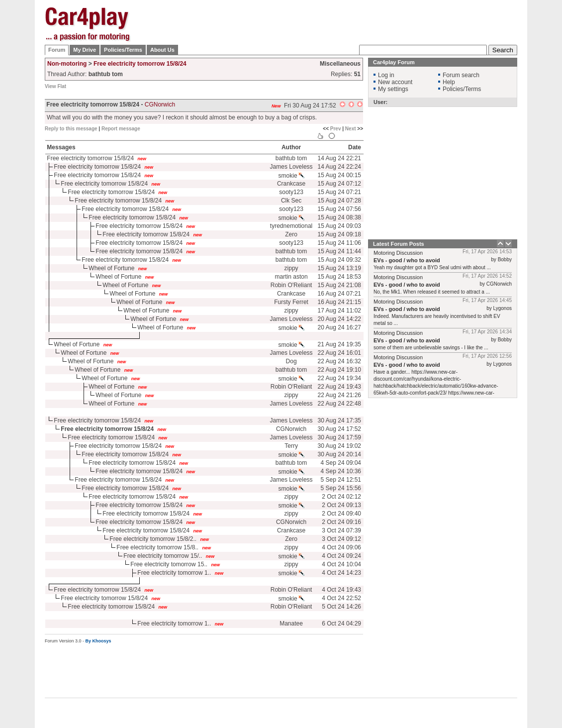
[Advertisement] (336, 70)
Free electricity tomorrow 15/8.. (157, 547)
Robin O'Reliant (291, 285)
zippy (291, 268)
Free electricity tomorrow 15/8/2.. (153, 539)
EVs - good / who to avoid (407, 260)
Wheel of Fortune (111, 268)
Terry (291, 446)
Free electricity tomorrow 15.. (169, 564)
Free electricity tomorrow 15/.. (163, 556)
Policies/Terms (123, 50)
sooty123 (291, 192)
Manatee (291, 624)
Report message (121, 129)
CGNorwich (291, 429)
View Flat (55, 86)
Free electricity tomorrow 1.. (174, 573)
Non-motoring (67, 64)
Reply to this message (71, 129)
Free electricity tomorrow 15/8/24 (140, 64)
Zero (291, 234)
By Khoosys (98, 641)
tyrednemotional (291, 226)
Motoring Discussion (398, 253)
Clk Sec (291, 201)
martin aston (291, 277)
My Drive (85, 50)
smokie (291, 176)
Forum (57, 50)
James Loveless (291, 167)
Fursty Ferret (291, 302)
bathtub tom (291, 158)
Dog (291, 361)
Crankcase (291, 184)
